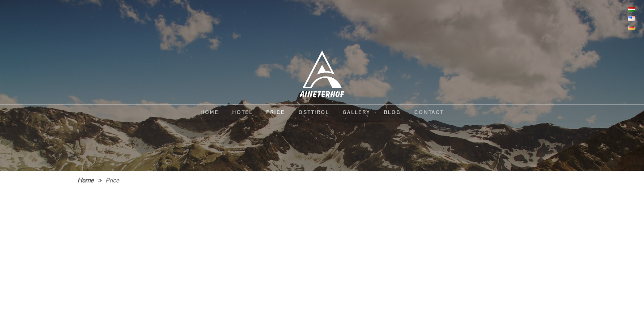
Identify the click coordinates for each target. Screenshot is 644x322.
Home (85, 180)
